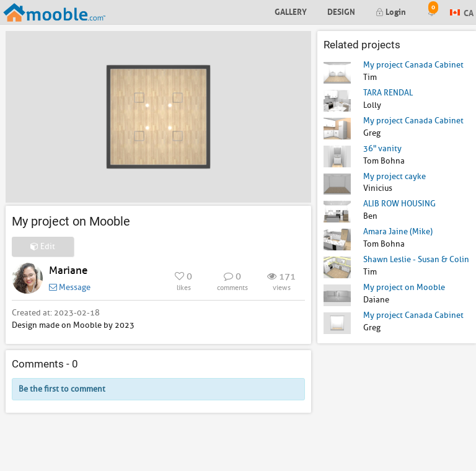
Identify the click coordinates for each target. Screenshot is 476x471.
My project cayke (394, 176)
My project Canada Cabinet (413, 65)
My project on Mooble (404, 287)
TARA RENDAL (388, 93)
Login (391, 11)
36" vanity (382, 148)
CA (462, 11)
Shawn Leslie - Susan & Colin (416, 259)
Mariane (68, 271)
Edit (43, 246)
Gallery (291, 11)
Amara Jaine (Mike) (398, 231)
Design (341, 11)
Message (70, 287)
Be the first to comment (62, 389)
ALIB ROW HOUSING (399, 204)
